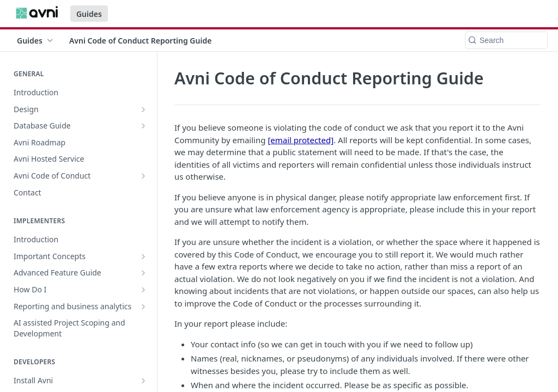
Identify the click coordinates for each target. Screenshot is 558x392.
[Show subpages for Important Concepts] (143, 256)
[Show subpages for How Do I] (143, 290)
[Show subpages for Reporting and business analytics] (143, 307)
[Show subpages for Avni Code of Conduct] (143, 176)
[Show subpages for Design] (143, 109)
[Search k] (506, 40)
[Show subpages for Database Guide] (143, 126)
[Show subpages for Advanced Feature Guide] (143, 273)
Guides (89, 14)
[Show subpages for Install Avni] (143, 381)
